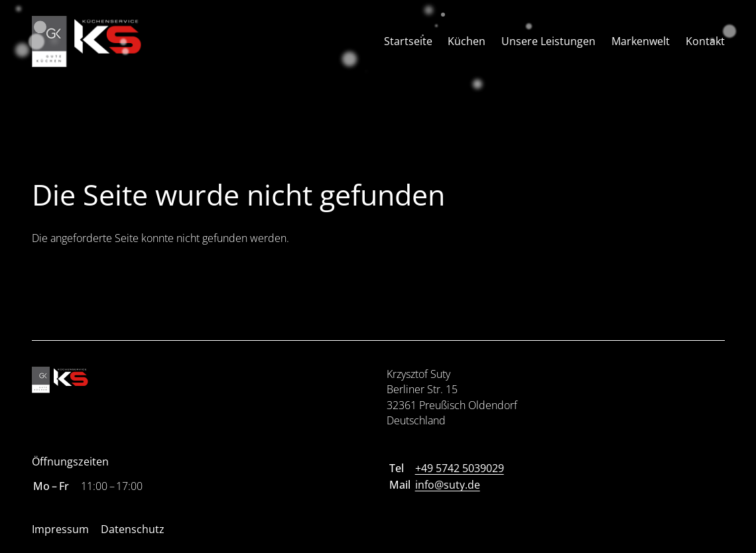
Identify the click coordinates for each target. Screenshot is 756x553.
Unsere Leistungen (548, 41)
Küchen (467, 41)
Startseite (408, 41)
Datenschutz (133, 529)
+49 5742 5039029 (460, 468)
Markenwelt (641, 41)
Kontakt (705, 41)
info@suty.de (448, 485)
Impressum (60, 529)
